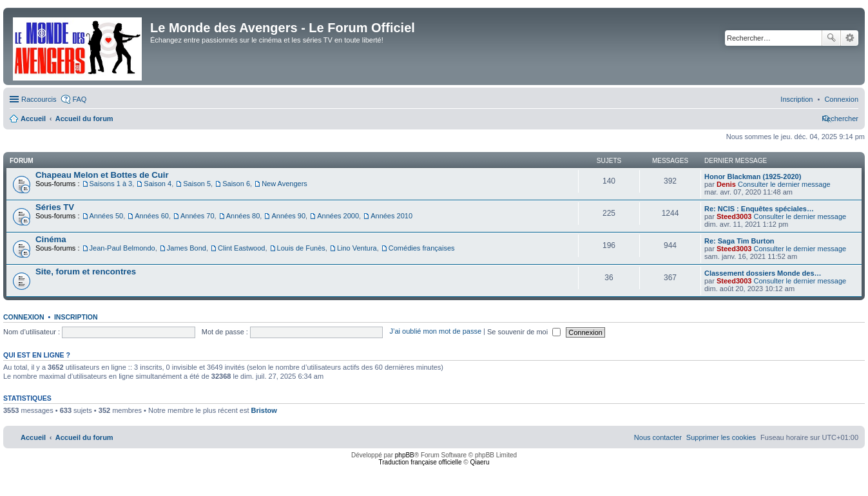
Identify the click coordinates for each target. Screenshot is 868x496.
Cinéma (51, 239)
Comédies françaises (422, 248)
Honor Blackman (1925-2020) (753, 176)
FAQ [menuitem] (79, 99)
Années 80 (243, 216)
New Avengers (285, 184)
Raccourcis (39, 99)
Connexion (24, 317)
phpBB (405, 455)
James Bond (187, 248)
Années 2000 (338, 216)
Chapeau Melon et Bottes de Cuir (102, 175)
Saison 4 (158, 184)
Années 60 (152, 216)
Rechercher (831, 38)
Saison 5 (197, 184)
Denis (726, 184)
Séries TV (55, 207)
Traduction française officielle (420, 462)
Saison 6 (236, 184)
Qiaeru (479, 462)
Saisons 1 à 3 (111, 184)
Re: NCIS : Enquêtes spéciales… (759, 209)
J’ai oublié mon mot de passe (436, 332)
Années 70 (198, 216)
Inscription (76, 317)
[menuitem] (841, 99)
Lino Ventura (357, 248)
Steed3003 (734, 216)
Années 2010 (391, 216)
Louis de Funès (301, 248)
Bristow (264, 410)
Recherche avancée (850, 38)
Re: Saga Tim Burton (739, 241)
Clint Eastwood (241, 248)
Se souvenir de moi (524, 332)
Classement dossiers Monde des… (763, 273)
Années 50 (107, 216)
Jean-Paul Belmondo (122, 248)
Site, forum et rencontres (86, 272)
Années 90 (288, 216)
